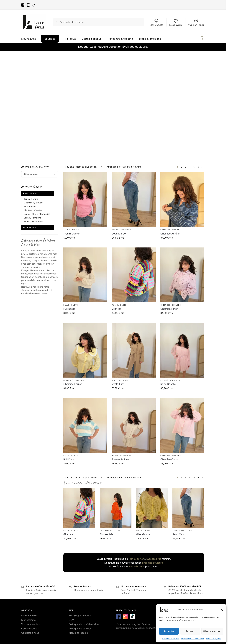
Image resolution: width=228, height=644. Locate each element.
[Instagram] (29, 5)
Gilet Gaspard (144, 534)
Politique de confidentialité (193, 638)
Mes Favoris (175, 22)
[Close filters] (59, 167)
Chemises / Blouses (171, 230)
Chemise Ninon (169, 309)
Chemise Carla (169, 459)
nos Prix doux (137, 566)
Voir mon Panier (196, 22)
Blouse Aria (106, 534)
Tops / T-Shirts (71, 230)
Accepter (169, 631)
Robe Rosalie (168, 384)
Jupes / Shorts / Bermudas (37, 214)
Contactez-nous (30, 633)
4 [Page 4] (190, 167)
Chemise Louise (73, 384)
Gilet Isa (117, 309)
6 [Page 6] (198, 167)
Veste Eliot (118, 384)
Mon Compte (156, 22)
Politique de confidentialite (84, 624)
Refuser (190, 631)
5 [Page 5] (194, 167)
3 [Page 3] (186, 167)
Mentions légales (213, 638)
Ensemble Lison (121, 459)
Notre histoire (29, 616)
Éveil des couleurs (135, 47)
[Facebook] (23, 5)
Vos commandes (30, 624)
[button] (222, 610)
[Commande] (83, 167)
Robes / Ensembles (170, 380)
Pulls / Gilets (71, 305)
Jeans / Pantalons (122, 230)
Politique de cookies (171, 638)
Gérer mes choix (212, 631)
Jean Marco (119, 234)
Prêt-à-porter (136, 559)
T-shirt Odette (71, 234)
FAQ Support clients (80, 616)
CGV (71, 620)
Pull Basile (69, 309)
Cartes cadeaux (30, 629)
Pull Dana (69, 459)
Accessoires (154, 559)
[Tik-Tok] (34, 5)
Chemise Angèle (170, 234)
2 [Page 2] (181, 167)
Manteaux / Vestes (122, 380)
